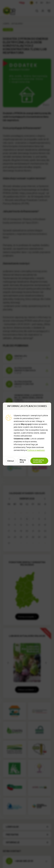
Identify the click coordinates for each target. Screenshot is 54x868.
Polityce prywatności (36, 450)
